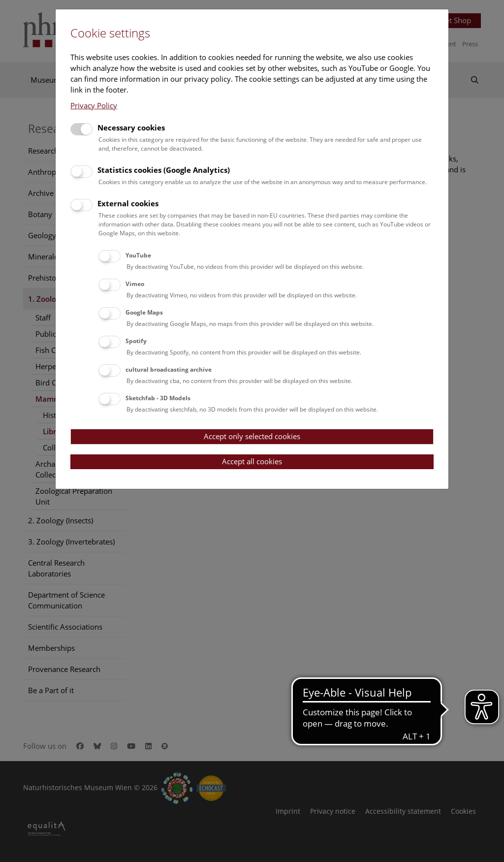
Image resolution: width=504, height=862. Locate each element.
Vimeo (135, 284)
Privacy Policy (94, 105)
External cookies (128, 203)
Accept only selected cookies (252, 436)
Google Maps (144, 312)
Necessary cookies (131, 128)
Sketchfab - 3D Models (158, 398)
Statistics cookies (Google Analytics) (164, 170)
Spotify (136, 341)
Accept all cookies (252, 461)
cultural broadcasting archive (169, 369)
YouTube (138, 255)
